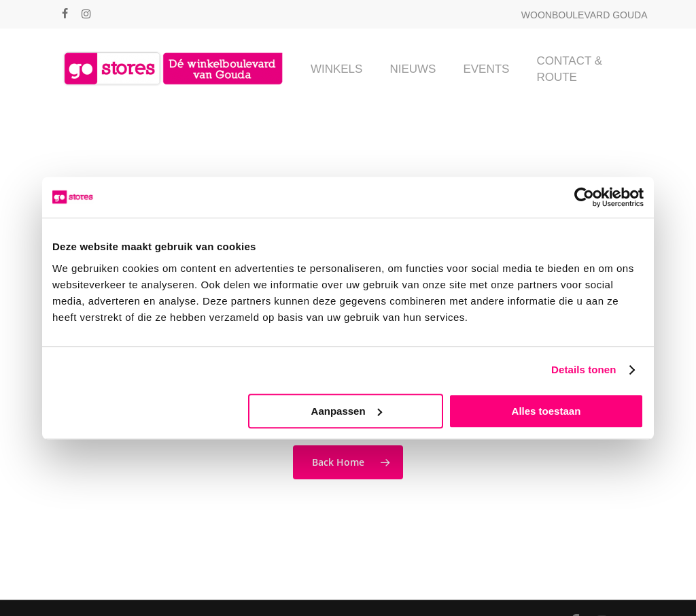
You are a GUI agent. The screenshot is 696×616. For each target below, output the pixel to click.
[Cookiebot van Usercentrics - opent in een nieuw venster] (584, 197)
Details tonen (584, 370)
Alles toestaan (546, 411)
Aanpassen (347, 411)
